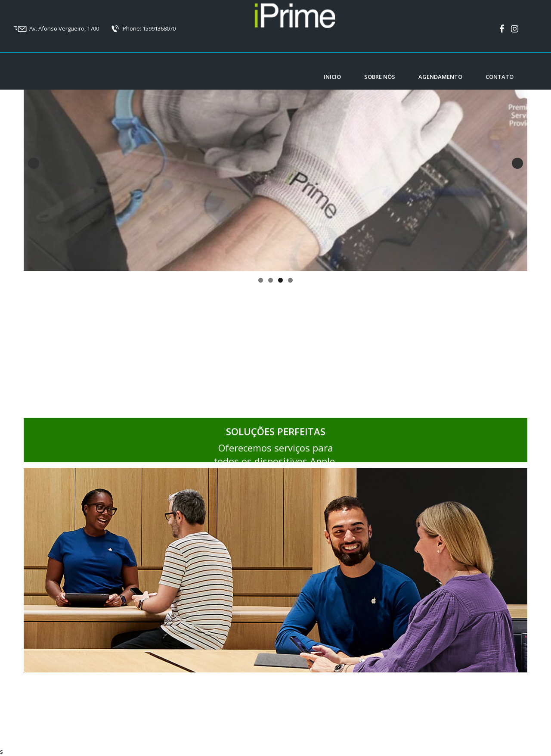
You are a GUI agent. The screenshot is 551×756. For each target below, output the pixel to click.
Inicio (332, 77)
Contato (500, 77)
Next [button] (517, 163)
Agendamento (440, 77)
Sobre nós (380, 77)
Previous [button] (34, 163)
